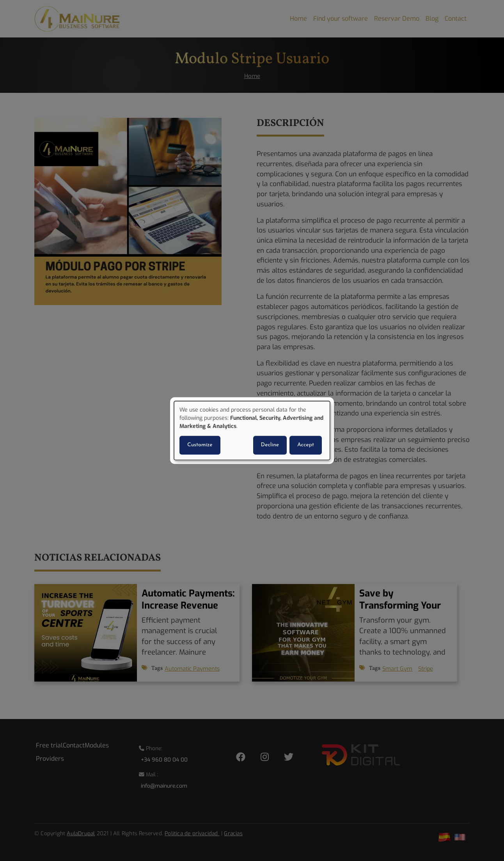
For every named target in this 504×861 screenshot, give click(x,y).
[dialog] (252, 431)
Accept (306, 445)
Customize (200, 445)
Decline (270, 445)
